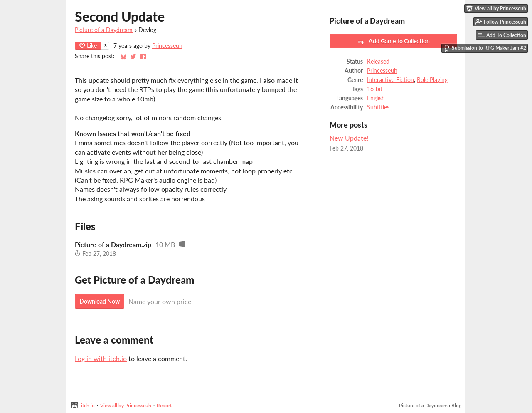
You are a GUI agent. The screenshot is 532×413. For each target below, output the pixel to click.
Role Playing (432, 80)
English (376, 98)
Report (164, 405)
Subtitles (378, 107)
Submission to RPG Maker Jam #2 (485, 48)
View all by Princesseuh (126, 405)
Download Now (100, 301)
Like (88, 46)
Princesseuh (167, 46)
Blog (456, 405)
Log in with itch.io (101, 358)
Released (378, 62)
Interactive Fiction (390, 80)
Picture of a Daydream (104, 30)
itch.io (88, 405)
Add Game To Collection (393, 41)
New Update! (349, 138)
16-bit (375, 89)
